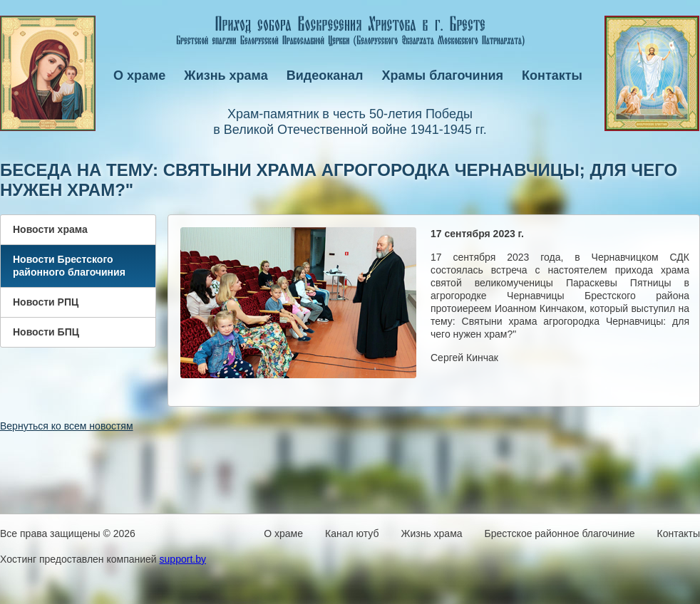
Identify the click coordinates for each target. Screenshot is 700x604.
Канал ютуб (352, 533)
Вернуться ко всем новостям (67, 426)
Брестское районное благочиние (560, 533)
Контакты (552, 75)
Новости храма (50, 229)
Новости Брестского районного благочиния (69, 266)
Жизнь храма (226, 75)
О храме (139, 75)
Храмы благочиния (443, 75)
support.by (183, 559)
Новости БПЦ (46, 332)
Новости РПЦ (46, 302)
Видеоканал (325, 75)
